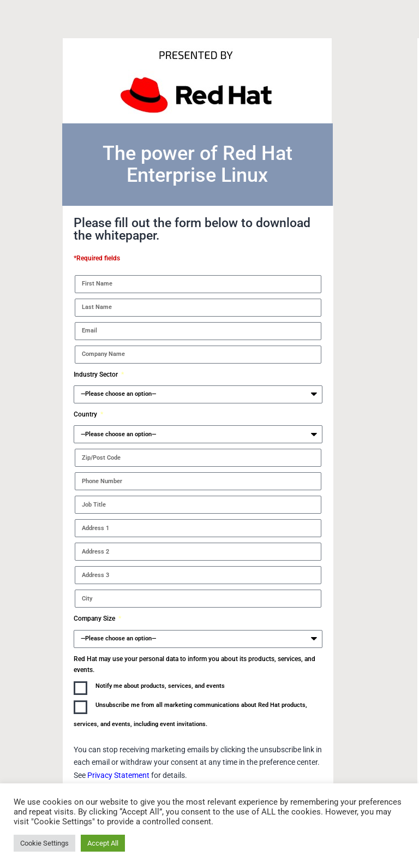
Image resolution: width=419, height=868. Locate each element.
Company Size (95, 619)
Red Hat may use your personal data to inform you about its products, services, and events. (194, 664)
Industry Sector (97, 374)
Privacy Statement (119, 775)
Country (86, 414)
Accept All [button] (103, 843)
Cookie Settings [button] (44, 843)
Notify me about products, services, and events (160, 686)
